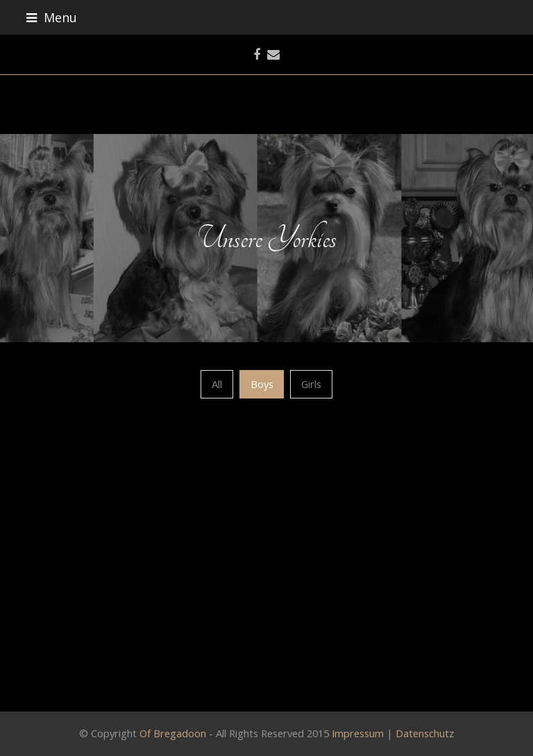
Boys (262, 384)
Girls (311, 384)
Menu (52, 17)
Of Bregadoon (173, 733)
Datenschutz (425, 733)
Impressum (358, 733)
